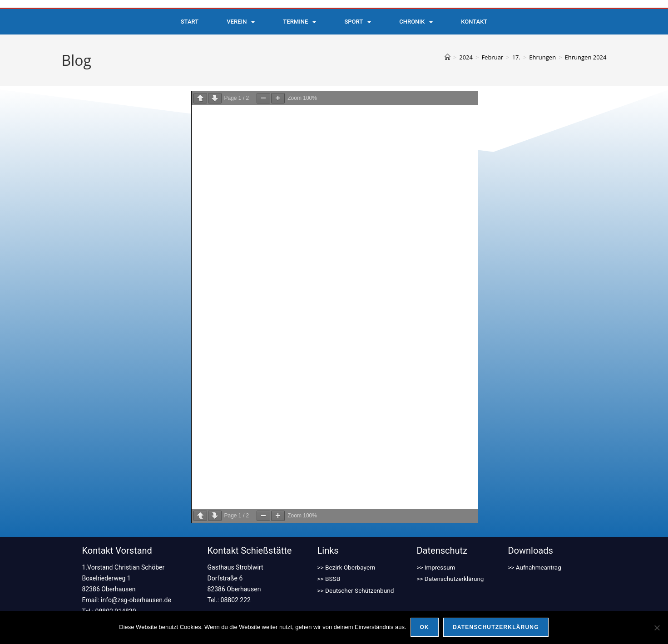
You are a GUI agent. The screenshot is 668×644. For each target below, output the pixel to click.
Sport (358, 22)
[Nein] (657, 628)
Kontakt (474, 22)
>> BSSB (329, 561)
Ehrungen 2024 (586, 57)
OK (425, 628)
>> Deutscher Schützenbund (357, 572)
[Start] (448, 57)
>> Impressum (437, 550)
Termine (299, 22)
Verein (241, 22)
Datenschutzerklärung (496, 628)
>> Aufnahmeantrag (535, 550)
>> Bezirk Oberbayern (347, 550)
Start (190, 22)
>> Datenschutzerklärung (451, 561)
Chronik (416, 22)
